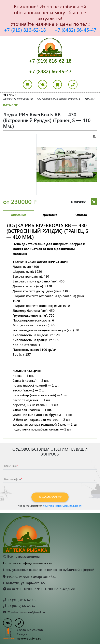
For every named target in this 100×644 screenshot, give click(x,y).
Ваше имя (11, 466)
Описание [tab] (19, 215)
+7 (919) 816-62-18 (25, 30)
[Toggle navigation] (30, 84)
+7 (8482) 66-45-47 (75, 30)
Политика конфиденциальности (28, 563)
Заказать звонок (50, 497)
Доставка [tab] (50, 215)
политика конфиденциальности (63, 506)
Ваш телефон (13, 479)
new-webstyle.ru (29, 638)
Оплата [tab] (81, 215)
